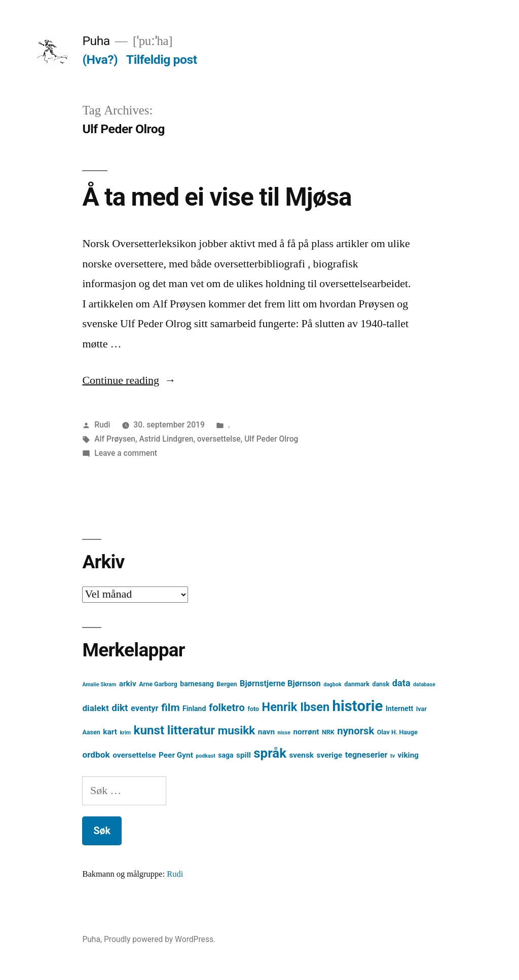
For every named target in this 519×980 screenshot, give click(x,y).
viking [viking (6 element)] (409, 755)
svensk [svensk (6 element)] (301, 755)
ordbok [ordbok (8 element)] (96, 755)
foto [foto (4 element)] (253, 709)
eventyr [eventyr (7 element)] (145, 708)
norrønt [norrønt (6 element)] (306, 732)
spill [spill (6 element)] (244, 755)
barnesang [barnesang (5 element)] (197, 684)
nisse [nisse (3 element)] (284, 733)
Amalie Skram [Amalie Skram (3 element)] (99, 684)
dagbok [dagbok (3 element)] (332, 684)
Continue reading (129, 380)
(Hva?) (100, 60)
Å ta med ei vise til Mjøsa (217, 197)
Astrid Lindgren (166, 439)
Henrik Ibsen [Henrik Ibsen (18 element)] (296, 707)
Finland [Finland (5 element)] (194, 709)
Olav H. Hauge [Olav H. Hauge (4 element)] (397, 732)
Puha (96, 41)
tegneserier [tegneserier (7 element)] (366, 755)
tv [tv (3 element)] (393, 756)
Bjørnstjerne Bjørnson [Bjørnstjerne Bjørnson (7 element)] (280, 683)
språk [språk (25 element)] (270, 753)
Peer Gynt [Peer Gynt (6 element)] (176, 755)
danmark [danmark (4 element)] (357, 684)
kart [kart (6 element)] (110, 732)
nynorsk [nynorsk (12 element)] (356, 731)
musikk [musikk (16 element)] (237, 731)
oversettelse (219, 439)
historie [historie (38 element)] (358, 706)
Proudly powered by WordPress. (160, 939)
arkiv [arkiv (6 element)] (128, 684)
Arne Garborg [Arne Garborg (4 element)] (158, 684)
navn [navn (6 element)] (266, 732)
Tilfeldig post (162, 60)
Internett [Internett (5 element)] (399, 709)
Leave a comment (126, 453)
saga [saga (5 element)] (226, 755)
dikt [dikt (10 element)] (120, 708)
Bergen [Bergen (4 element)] (227, 684)
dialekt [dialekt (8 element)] (95, 708)
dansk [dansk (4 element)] (381, 684)
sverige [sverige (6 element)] (330, 755)
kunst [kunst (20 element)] (149, 730)
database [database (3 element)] (424, 684)
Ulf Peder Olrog (271, 439)
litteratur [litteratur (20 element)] (191, 730)
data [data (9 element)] (401, 683)
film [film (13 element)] (171, 707)
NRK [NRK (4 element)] (328, 732)
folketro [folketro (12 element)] (227, 708)
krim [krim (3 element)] (125, 733)
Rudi (102, 425)
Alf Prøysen (115, 439)
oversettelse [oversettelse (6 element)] (134, 755)
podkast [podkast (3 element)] (205, 756)
